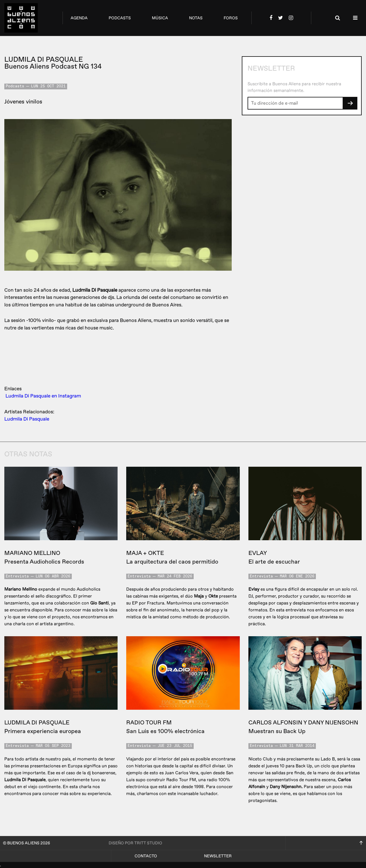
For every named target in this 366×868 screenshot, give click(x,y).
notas (196, 18)
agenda (79, 18)
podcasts (120, 18)
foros (231, 18)
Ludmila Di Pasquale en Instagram (43, 396)
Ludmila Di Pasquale (27, 419)
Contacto (146, 856)
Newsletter (218, 856)
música (160, 18)
